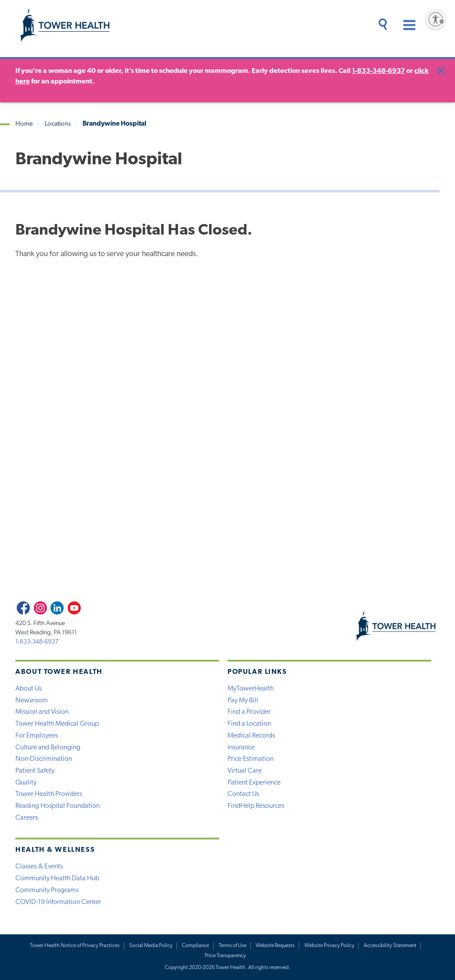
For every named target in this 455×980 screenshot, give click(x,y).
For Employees (37, 736)
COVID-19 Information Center (58, 902)
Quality (26, 783)
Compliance (195, 946)
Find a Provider (249, 712)
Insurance (241, 748)
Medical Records (251, 736)
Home (24, 124)
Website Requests (275, 946)
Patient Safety (35, 771)
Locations (58, 124)
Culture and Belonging (48, 748)
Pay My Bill (243, 701)
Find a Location (249, 724)
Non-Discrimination (44, 759)
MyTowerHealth (251, 689)
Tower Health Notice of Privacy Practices (75, 946)
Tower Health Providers (49, 794)
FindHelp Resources (256, 806)
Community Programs (47, 890)
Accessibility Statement (390, 946)
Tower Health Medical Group (57, 724)
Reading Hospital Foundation (58, 806)
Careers (27, 818)
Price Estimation (251, 759)
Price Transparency (225, 956)
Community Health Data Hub (57, 879)
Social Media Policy (151, 946)
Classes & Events (39, 867)
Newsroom (32, 701)
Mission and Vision (42, 712)
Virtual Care (245, 771)
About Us (29, 689)
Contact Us (243, 794)
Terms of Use (233, 946)
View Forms (352, 556)
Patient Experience (254, 783)
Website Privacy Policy (329, 946)
